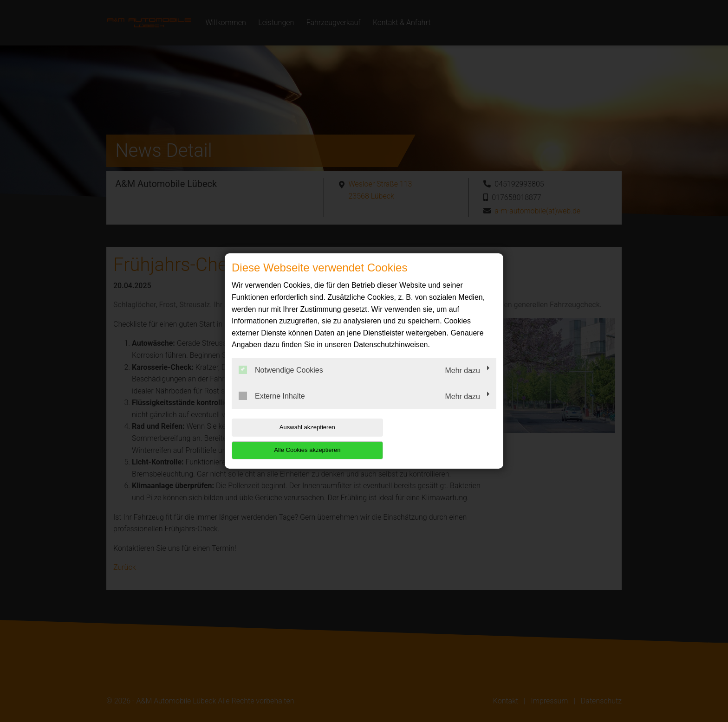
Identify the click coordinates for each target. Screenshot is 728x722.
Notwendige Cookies (281, 381)
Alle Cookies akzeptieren (437, 439)
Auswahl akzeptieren (291, 439)
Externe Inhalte (272, 407)
